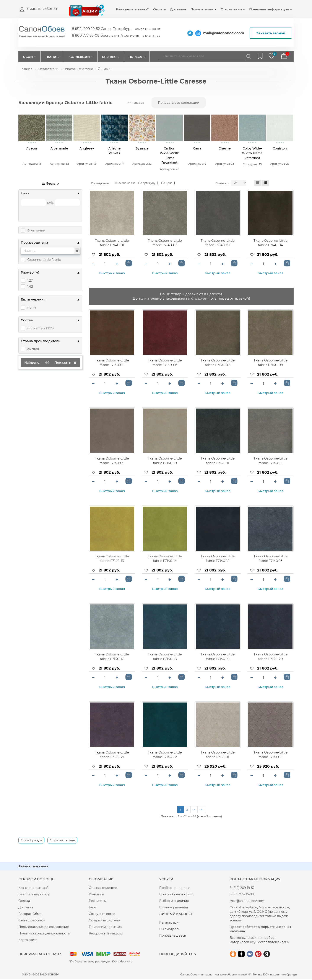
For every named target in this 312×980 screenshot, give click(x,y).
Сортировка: (100, 184)
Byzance (142, 149)
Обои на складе (62, 841)
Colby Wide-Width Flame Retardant (252, 154)
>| (201, 811)
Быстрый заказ (112, 274)
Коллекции (81, 57)
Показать (222, 184)
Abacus (32, 149)
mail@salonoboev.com (224, 33)
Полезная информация (271, 9)
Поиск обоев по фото (176, 895)
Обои (29, 57)
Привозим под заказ (105, 928)
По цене (168, 184)
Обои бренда (31, 841)
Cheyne (225, 149)
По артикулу (148, 184)
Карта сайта (28, 941)
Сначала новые (125, 184)
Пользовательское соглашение (44, 928)
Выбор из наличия (174, 902)
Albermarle (59, 149)
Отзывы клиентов (103, 889)
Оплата (159, 9)
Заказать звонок (271, 33)
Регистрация (170, 924)
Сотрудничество (102, 915)
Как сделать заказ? (132, 9)
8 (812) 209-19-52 (242, 889)
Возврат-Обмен (31, 915)
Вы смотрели (170, 930)
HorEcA (137, 57)
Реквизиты (98, 902)
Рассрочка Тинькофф (106, 934)
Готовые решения (174, 908)
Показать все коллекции (179, 103)
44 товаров (136, 103)
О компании (233, 9)
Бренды (111, 57)
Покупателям (203, 9)
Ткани (52, 57)
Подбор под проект (175, 889)
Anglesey (87, 149)
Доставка (178, 9)
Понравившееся (173, 937)
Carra (197, 149)
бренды (292, 976)
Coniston (280, 149)
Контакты (96, 895)
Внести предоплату (34, 895)
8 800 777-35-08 (242, 895)
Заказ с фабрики (32, 921)
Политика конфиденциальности (44, 934)
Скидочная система (104, 921)
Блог (93, 908)
